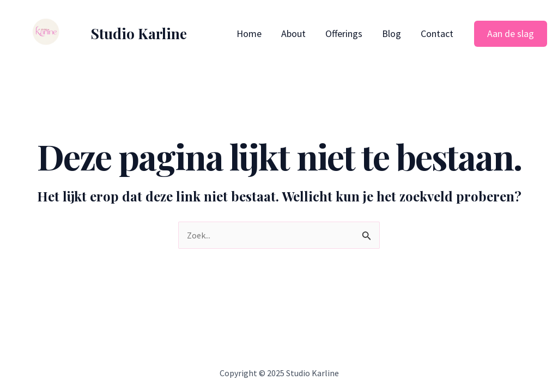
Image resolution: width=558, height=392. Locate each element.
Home (249, 33)
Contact (437, 33)
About (293, 33)
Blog (392, 33)
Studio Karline (139, 33)
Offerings (344, 33)
